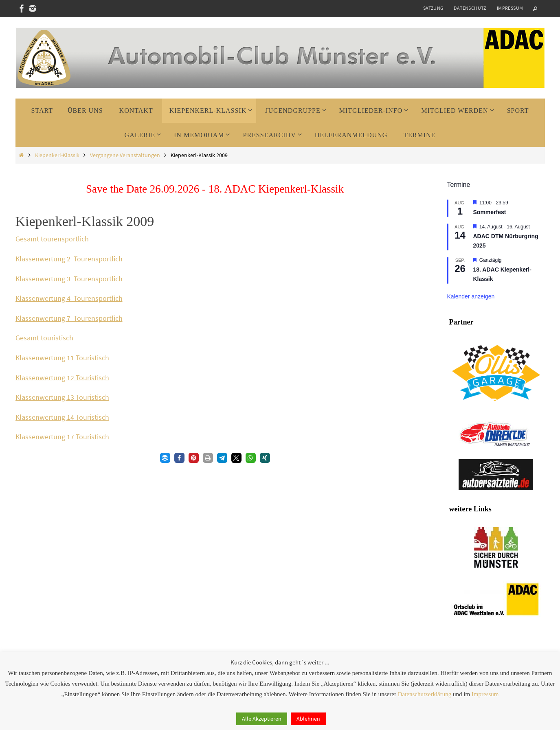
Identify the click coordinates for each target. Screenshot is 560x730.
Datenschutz (470, 8)
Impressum (510, 8)
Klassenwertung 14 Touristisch (62, 417)
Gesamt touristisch (44, 338)
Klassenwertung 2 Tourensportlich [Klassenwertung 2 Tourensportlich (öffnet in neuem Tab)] (69, 259)
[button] (165, 458)
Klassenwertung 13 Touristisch (62, 397)
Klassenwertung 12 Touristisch (62, 378)
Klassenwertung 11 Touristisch (62, 358)
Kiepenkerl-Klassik (57, 155)
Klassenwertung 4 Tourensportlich (69, 298)
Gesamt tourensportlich (52, 239)
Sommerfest (490, 212)
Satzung (433, 8)
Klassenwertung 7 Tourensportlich (69, 318)
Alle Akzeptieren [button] (262, 719)
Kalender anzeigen (471, 296)
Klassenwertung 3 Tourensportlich (69, 279)
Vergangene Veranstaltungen (125, 155)
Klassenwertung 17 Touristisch (62, 437)
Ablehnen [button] (308, 719)
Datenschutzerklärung (425, 694)
